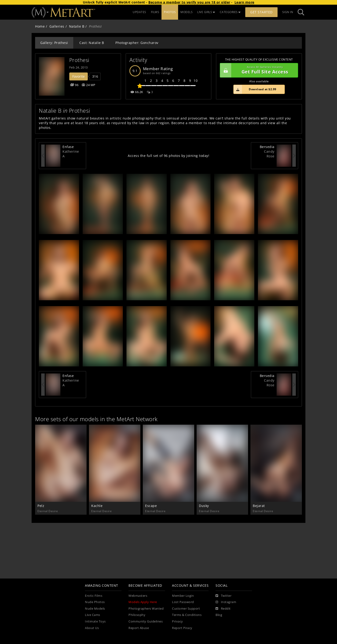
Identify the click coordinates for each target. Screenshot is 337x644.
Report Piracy (182, 628)
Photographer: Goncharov (137, 43)
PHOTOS (170, 12)
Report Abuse (139, 628)
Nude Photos (95, 602)
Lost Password (183, 602)
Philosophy (137, 615)
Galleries (57, 26)
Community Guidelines (146, 621)
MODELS (187, 12)
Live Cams (93, 615)
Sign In (288, 12)
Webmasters (138, 596)
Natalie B (77, 26)
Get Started (261, 12)
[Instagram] (226, 602)
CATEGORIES (230, 12)
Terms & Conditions (187, 615)
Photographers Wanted (146, 609)
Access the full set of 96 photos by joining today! (168, 156)
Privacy (178, 621)
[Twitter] (223, 596)
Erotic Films (94, 596)
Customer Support (186, 609)
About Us (92, 628)
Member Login (183, 596)
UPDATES (139, 12)
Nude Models (95, 609)
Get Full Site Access (258, 70)
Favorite (79, 76)
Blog (219, 615)
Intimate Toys (95, 621)
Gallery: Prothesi (54, 43)
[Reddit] (223, 609)
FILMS (155, 12)
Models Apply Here (143, 602)
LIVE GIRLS (206, 12)
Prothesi (79, 60)
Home (40, 26)
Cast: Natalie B (92, 43)
